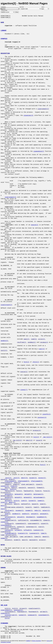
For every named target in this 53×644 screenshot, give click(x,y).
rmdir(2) (38, 511)
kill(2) (36, 437)
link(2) (24, 501)
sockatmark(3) (10, 527)
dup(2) (7, 488)
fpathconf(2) (29, 491)
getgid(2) (28, 494)
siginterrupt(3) (11, 615)
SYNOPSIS (4, 39)
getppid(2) (28, 497)
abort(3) (29, 440)
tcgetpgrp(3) (6, 532)
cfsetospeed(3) (6, 483)
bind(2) (12, 480)
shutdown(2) (31, 517)
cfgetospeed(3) (24, 481)
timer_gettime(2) (11, 537)
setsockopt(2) (10, 517)
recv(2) (4, 509)
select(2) (46, 511)
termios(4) (37, 431)
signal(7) (24, 390)
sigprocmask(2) (43, 109)
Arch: (44, 7)
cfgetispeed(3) (10, 481)
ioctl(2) (4, 351)
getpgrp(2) (9, 497)
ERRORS (3, 568)
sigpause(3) (9, 524)
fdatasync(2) (10, 491)
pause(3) (35, 504)
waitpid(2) (33, 540)
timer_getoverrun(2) (8, 535)
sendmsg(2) (32, 342)
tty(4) (7, 618)
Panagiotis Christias (6, 642)
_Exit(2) (8, 478)
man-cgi (49, 641)
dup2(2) (14, 488)
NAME (2, 22)
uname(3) (4, 538)
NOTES (3, 545)
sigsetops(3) (29, 115)
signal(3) (4, 522)
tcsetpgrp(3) (34, 533)
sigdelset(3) (6, 519)
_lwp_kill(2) (47, 437)
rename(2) (29, 511)
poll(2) (4, 506)
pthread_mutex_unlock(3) (14, 507)
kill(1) (8, 609)
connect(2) (5, 486)
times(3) (38, 537)
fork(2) (26, 362)
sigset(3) (44, 524)
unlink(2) (8, 540)
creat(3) (14, 486)
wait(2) (42, 349)
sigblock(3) (5, 613)
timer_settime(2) (26, 537)
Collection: (4, 10)
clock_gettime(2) (28, 484)
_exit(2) (16, 478)
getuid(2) (8, 501)
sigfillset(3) (23, 520)
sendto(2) (4, 341)
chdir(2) (17, 483)
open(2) (26, 339)
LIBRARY (4, 31)
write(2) (42, 339)
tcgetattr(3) (38, 530)
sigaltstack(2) (6, 305)
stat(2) (41, 527)
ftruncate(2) (6, 493)
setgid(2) (35, 514)
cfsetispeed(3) (37, 481)
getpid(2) (18, 497)
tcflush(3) (28, 530)
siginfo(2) (47, 414)
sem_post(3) (5, 512)
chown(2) (16, 484)
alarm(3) (4, 480)
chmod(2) (8, 484)
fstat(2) (38, 491)
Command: (4, 7)
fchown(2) (4, 489)
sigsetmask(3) (44, 615)
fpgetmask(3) (22, 612)
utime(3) (17, 540)
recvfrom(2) (22, 342)
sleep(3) (46, 520)
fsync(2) (46, 491)
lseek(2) (41, 501)
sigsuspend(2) (6, 525)
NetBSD (28, 641)
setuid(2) (21, 517)
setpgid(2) (44, 514)
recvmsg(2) (44, 342)
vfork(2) (36, 362)
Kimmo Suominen (36, 641)
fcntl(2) (13, 489)
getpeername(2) (6, 496)
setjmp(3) (44, 612)
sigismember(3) (36, 520)
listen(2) (32, 501)
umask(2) (46, 537)
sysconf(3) (15, 529)
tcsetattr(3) (23, 533)
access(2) (42, 478)
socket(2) (21, 527)
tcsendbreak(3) (10, 533)
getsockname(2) (39, 497)
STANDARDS (4, 623)
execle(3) (22, 488)
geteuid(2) (19, 494)
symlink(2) (5, 529)
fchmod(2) (40, 488)
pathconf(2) (26, 504)
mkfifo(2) (8, 504)
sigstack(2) (18, 610)
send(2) (8, 514)
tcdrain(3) (9, 530)
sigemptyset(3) (10, 520)
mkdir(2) (12, 502)
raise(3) (39, 440)
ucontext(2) (42, 418)
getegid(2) (9, 494)
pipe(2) (43, 504)
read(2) (34, 339)
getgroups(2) (38, 494)
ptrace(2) (23, 609)
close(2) (39, 484)
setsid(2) (4, 515)
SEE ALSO (4, 605)
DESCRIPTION (5, 53)
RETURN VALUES (6, 556)
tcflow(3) (18, 530)
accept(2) (33, 478)
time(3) (44, 533)
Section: (22, 7)
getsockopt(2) (6, 499)
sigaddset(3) (42, 517)
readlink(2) (45, 507)
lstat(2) (4, 502)
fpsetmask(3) (33, 612)
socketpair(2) (31, 527)
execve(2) (35, 225)
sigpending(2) (39, 151)
